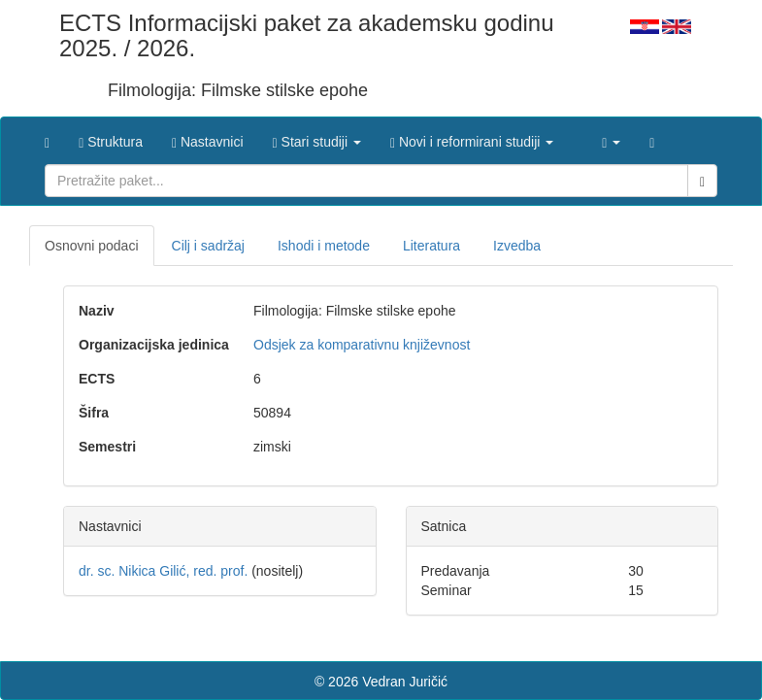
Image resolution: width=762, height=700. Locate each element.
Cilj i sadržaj (208, 246)
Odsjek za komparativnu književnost (362, 345)
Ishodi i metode (324, 246)
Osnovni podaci (92, 246)
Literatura (431, 246)
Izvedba (517, 246)
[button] (317, 137)
